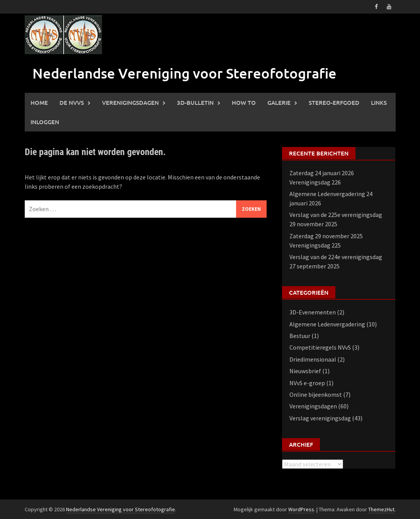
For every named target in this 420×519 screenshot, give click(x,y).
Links (379, 102)
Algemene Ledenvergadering (327, 324)
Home (39, 102)
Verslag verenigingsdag (320, 418)
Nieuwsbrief (305, 371)
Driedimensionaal (313, 359)
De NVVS (72, 102)
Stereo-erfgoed (334, 102)
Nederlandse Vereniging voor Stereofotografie (184, 73)
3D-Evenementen (313, 312)
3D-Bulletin (195, 102)
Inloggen (45, 122)
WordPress (301, 509)
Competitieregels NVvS (320, 347)
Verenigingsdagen (130, 102)
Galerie (279, 102)
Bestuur (300, 336)
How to (244, 102)
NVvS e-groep (307, 383)
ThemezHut (381, 509)
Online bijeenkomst (316, 394)
